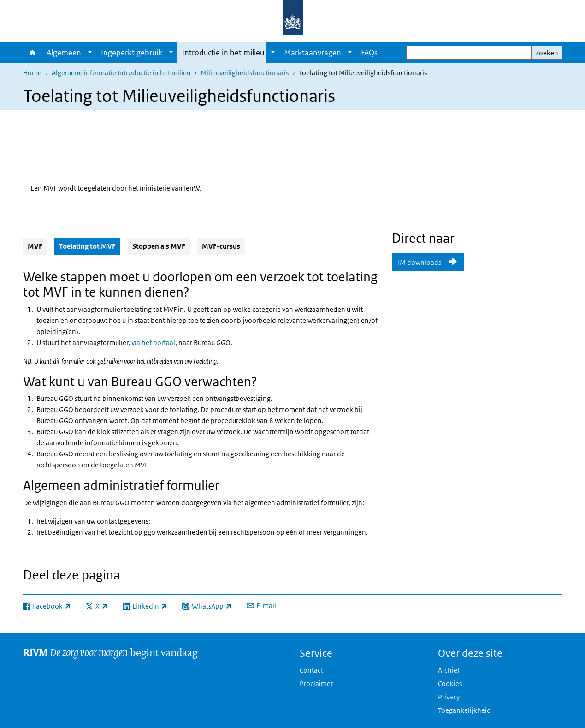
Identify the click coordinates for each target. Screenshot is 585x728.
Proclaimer (316, 683)
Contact (311, 670)
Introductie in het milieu (223, 53)
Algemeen (64, 53)
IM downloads (420, 262)
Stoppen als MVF (159, 246)
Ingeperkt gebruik (132, 53)
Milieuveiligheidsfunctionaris (245, 73)
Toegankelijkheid (464, 710)
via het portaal (153, 343)
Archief (449, 670)
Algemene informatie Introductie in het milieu (121, 73)
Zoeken (547, 53)
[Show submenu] (90, 53)
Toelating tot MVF (90, 246)
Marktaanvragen (313, 53)
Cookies (450, 683)
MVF (35, 246)
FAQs (369, 53)
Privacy (449, 697)
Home (32, 53)
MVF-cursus (221, 246)
